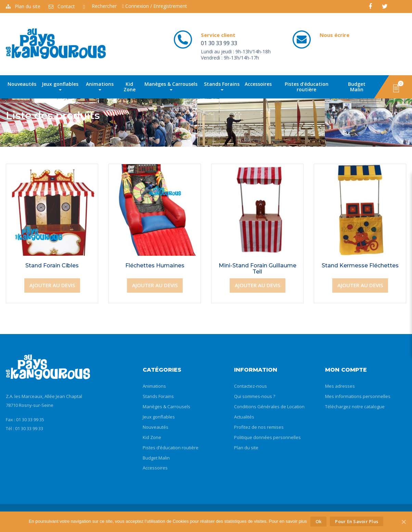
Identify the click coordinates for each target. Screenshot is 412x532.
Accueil (15, 131)
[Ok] (403, 522)
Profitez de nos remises (259, 427)
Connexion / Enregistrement (155, 6)
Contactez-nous (250, 386)
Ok (319, 521)
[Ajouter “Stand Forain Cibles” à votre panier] (52, 285)
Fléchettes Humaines (155, 265)
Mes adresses (340, 386)
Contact (62, 6)
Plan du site (23, 6)
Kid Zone (130, 87)
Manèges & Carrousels (171, 86)
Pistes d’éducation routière (307, 87)
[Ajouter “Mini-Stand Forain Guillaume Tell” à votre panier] (257, 285)
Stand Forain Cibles (52, 265)
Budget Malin (357, 87)
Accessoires (258, 84)
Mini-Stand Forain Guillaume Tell (257, 269)
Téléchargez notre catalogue (355, 407)
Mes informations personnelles (358, 396)
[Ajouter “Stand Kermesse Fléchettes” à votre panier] (360, 285)
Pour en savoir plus (357, 521)
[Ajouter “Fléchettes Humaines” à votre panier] (155, 285)
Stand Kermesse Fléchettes (360, 265)
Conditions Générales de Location (269, 407)
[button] (396, 88)
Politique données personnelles (267, 437)
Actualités (244, 417)
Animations (100, 86)
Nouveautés (22, 84)
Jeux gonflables (60, 86)
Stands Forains (222, 86)
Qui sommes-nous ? (255, 396)
